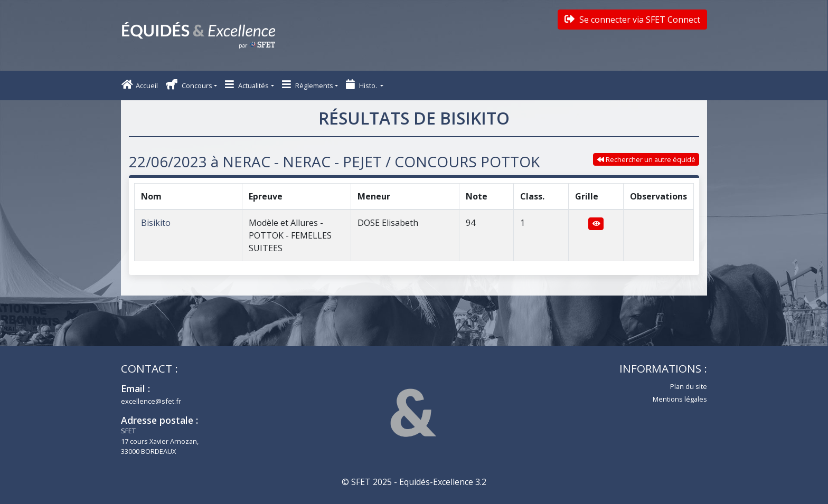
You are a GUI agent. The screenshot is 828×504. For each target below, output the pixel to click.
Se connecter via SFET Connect (632, 20)
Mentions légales (680, 399)
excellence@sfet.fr (151, 401)
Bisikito (156, 223)
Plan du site (689, 386)
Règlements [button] (308, 85)
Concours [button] (189, 85)
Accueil (140, 85)
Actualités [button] (247, 85)
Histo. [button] (362, 85)
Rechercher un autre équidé (646, 159)
